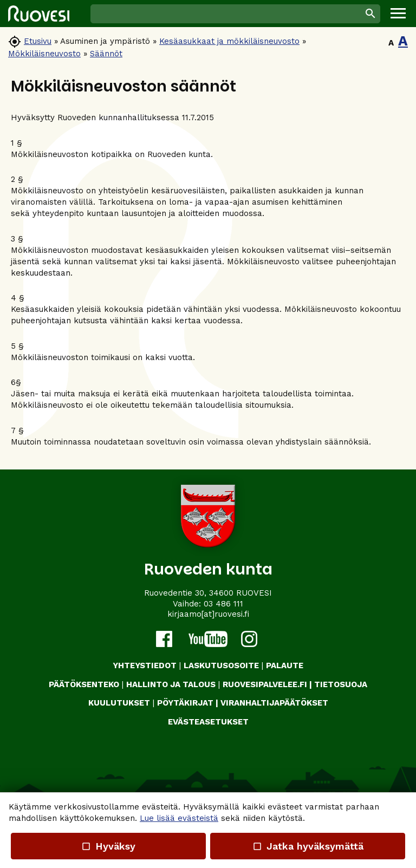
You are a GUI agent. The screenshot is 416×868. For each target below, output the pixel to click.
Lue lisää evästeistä (179, 818)
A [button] (391, 43)
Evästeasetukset (208, 722)
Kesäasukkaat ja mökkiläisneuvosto (229, 41)
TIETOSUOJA (341, 684)
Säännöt (106, 54)
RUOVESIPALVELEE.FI (265, 684)
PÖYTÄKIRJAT (185, 703)
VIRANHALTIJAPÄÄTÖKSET (274, 703)
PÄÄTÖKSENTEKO (84, 684)
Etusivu (38, 41)
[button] (398, 14)
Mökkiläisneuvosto (44, 54)
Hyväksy (108, 846)
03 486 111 (223, 604)
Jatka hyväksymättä (307, 846)
